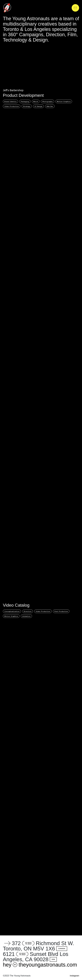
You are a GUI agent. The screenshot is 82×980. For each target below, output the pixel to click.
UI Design (38, 106)
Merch (36, 101)
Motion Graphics (64, 101)
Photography (48, 101)
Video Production (12, 106)
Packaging (25, 101)
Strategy (27, 106)
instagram (74, 976)
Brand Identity (10, 101)
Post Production (61, 611)
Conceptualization (12, 611)
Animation (26, 616)
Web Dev (50, 106)
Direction (28, 611)
